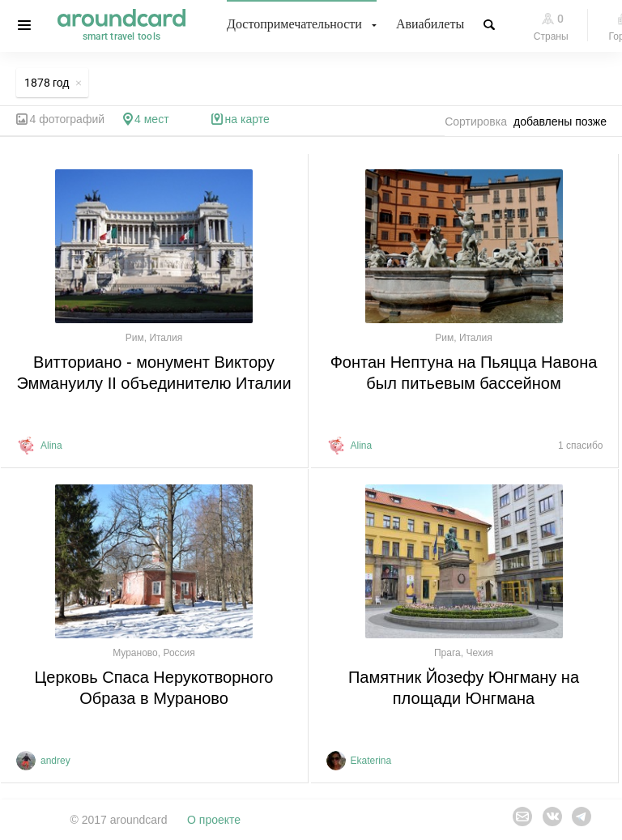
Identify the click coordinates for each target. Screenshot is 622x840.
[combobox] (564, 122)
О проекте (214, 820)
